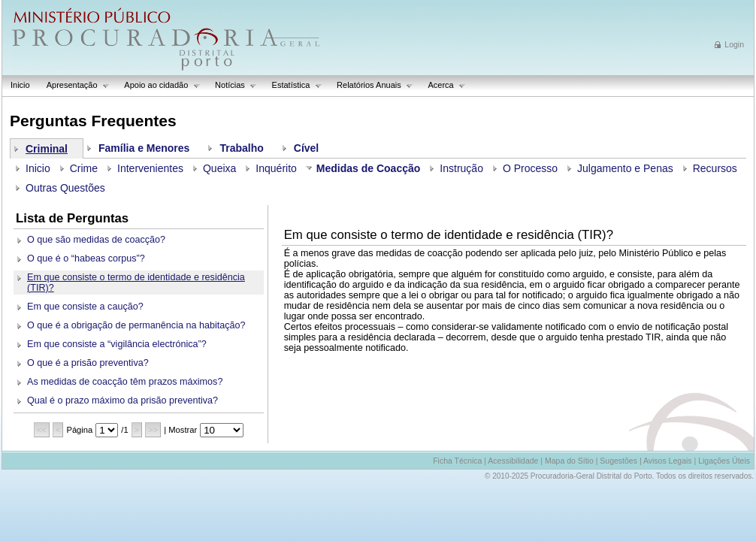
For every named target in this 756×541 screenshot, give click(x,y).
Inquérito (276, 168)
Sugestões (618, 461)
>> (153, 430)
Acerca (443, 85)
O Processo (530, 168)
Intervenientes (150, 168)
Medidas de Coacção (369, 168)
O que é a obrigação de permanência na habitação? (136, 325)
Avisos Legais (668, 461)
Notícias (232, 85)
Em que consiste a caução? (85, 307)
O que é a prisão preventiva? (88, 363)
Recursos (715, 168)
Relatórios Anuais (371, 85)
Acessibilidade (513, 461)
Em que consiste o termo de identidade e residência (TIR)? (136, 283)
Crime (84, 168)
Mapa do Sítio (569, 461)
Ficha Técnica (457, 461)
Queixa (219, 168)
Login (734, 44)
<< (42, 430)
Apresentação (74, 85)
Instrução (461, 168)
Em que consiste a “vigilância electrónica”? (117, 344)
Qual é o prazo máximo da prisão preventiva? (122, 400)
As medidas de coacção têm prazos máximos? (125, 382)
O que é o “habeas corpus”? (86, 258)
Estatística (293, 85)
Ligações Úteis (724, 461)
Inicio (20, 85)
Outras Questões (65, 188)
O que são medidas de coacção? (96, 240)
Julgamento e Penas (625, 168)
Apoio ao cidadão (158, 85)
